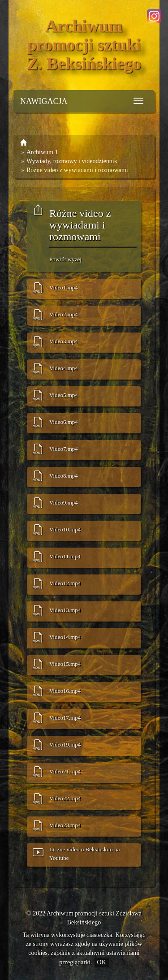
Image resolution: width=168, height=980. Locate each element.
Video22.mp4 (65, 798)
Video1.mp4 (64, 287)
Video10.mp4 (65, 529)
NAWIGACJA (44, 101)
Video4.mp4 (64, 368)
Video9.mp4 (64, 503)
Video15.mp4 (65, 664)
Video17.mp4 (65, 718)
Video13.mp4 (65, 610)
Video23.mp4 (65, 825)
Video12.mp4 (65, 583)
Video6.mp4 (64, 422)
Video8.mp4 (64, 476)
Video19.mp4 (65, 745)
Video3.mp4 (64, 341)
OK (102, 962)
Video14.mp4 (65, 637)
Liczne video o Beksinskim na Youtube (84, 854)
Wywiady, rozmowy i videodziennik (72, 161)
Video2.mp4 (64, 314)
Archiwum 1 (42, 152)
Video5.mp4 (64, 395)
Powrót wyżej (65, 259)
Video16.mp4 (65, 691)
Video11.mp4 (65, 556)
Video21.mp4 (65, 771)
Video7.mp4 (64, 449)
